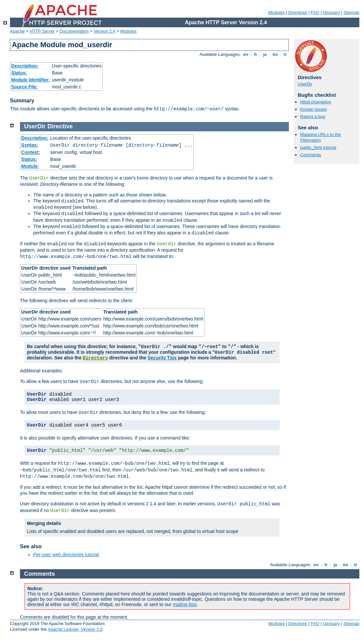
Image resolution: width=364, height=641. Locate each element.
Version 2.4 (105, 31)
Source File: (25, 87)
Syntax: (30, 145)
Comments (311, 155)
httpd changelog (316, 102)
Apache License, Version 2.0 (75, 629)
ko (275, 54)
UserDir (305, 84)
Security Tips (162, 358)
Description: (25, 66)
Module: (30, 166)
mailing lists (184, 604)
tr (285, 54)
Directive (60, 126)
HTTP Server (42, 31)
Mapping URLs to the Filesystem (320, 137)
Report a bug (313, 117)
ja (265, 54)
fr (256, 54)
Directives (298, 12)
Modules (276, 12)
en (246, 54)
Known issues (313, 109)
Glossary (331, 12)
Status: (19, 73)
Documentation (74, 31)
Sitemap (351, 12)
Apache (17, 31)
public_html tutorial (318, 147)
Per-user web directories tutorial (66, 555)
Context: (31, 152)
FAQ (315, 12)
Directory (95, 358)
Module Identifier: (31, 80)
